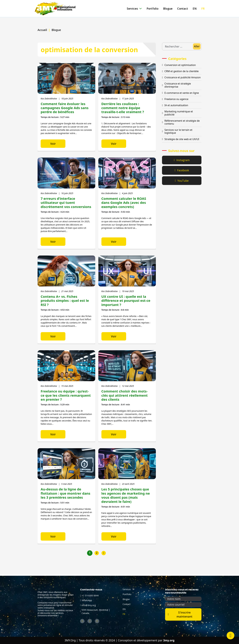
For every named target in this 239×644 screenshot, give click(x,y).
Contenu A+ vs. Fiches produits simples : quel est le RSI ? (65, 301)
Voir (53, 144)
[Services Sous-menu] (141, 9)
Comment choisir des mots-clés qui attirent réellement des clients (125, 396)
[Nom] (183, 599)
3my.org (169, 640)
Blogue (168, 9)
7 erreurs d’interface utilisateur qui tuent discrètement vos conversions (66, 203)
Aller (197, 46)
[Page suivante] (104, 554)
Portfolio (153, 9)
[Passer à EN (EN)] (195, 9)
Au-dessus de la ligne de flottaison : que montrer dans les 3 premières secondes (65, 494)
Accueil (42, 30)
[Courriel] (183, 605)
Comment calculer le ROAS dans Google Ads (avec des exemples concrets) (124, 203)
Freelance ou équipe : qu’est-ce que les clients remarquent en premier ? (66, 396)
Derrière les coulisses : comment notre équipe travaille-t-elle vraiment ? (123, 108)
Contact (183, 9)
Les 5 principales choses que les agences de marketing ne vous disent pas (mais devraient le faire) (126, 496)
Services (132, 9)
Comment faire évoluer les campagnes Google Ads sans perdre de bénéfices (65, 108)
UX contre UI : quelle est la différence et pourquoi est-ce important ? (126, 301)
